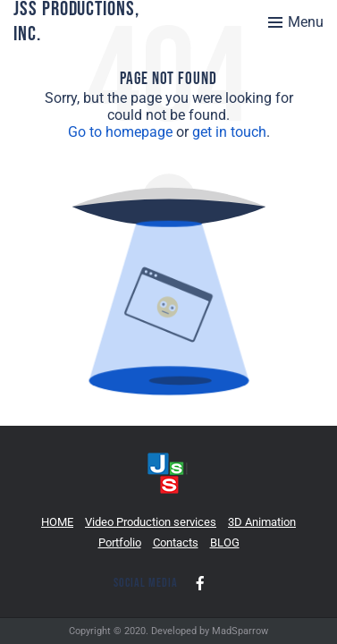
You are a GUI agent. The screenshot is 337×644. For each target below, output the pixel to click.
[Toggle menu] (296, 22)
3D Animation (262, 522)
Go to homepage (120, 132)
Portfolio (120, 542)
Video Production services (151, 522)
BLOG (225, 542)
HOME (57, 522)
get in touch (229, 132)
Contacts (176, 542)
